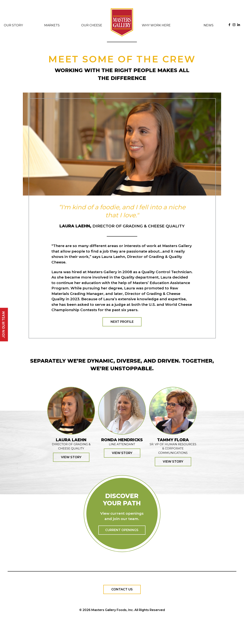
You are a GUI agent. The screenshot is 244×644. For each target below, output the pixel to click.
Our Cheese (92, 25)
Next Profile (122, 322)
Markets (52, 25)
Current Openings (122, 530)
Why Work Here (156, 25)
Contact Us (122, 589)
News (209, 25)
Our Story (13, 25)
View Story (71, 457)
